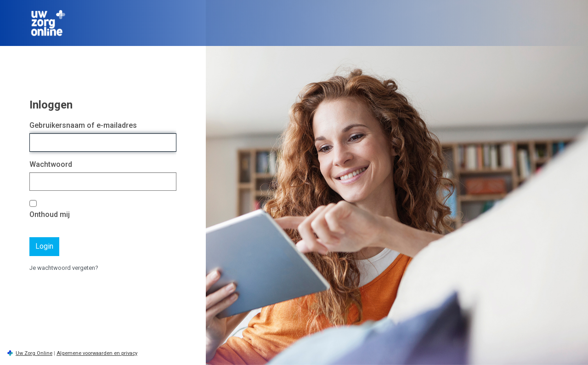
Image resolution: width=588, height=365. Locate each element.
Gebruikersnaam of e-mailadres (83, 125)
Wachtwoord (51, 164)
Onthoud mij (50, 214)
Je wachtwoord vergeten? (64, 268)
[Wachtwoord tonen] (167, 182)
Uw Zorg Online (34, 353)
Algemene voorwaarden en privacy (97, 353)
